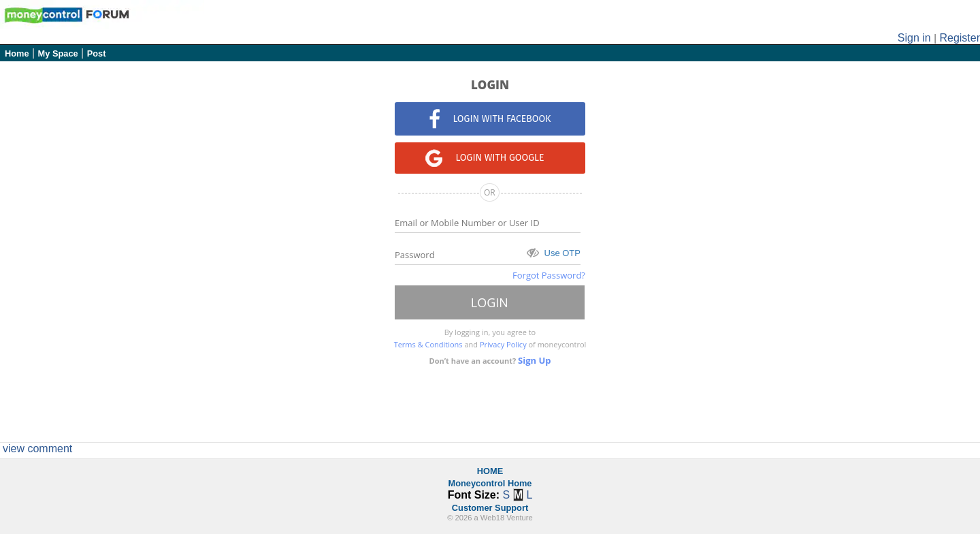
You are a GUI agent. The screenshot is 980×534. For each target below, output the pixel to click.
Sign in (914, 38)
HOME (490, 471)
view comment (37, 449)
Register (960, 38)
